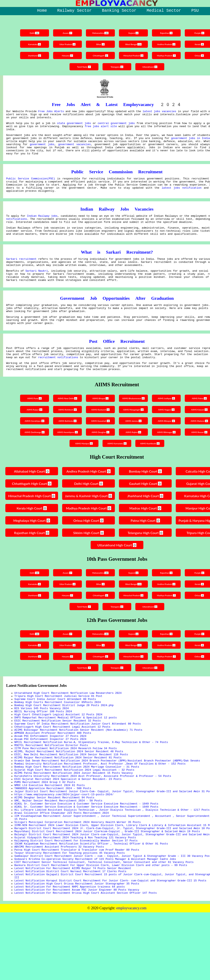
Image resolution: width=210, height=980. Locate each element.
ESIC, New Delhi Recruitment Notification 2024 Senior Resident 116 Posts (71, 794)
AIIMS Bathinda (66, 448)
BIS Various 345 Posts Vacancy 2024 (42, 739)
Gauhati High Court (145, 511)
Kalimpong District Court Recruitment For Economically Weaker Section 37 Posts (76, 898)
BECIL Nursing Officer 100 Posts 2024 (43, 743)
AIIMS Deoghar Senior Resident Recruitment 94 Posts (54, 846)
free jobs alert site (101, 129)
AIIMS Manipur (83, 470)
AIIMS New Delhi (66, 425)
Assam (66, 33)
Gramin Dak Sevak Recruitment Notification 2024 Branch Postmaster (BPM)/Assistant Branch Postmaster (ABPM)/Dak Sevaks (107, 802)
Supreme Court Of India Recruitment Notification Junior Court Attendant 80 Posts (78, 757)
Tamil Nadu (83, 67)
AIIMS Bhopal (100, 425)
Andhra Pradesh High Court (88, 498)
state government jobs (74, 125)
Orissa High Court (88, 548)
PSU (195, 11)
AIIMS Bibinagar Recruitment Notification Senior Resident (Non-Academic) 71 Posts (78, 765)
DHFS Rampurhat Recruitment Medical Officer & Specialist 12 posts (66, 750)
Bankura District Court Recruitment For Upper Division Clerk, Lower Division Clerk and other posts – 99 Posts (101, 927)
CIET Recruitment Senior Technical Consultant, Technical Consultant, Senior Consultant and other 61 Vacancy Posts (104, 923)
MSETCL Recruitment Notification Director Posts (51, 783)
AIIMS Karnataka (117, 470)
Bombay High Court (145, 498)
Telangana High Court (145, 560)
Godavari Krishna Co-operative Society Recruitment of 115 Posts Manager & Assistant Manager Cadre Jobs (95, 920)
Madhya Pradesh (168, 55)
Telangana (117, 67)
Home (42, 11)
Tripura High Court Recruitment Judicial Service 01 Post (58, 724)
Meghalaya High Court (32, 548)
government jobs (42, 150)
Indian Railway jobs (42, 227)
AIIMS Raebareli (100, 437)
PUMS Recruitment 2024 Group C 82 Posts (45, 827)
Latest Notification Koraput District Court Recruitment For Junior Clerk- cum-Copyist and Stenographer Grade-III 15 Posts (110, 946)
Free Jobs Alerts (51, 112)
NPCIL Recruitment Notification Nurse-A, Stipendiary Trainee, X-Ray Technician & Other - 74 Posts (91, 779)
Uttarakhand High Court (117, 572)
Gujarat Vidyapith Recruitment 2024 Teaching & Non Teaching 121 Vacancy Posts (75, 894)
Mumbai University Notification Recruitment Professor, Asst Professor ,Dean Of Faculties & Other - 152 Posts (100, 805)
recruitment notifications (58, 382)
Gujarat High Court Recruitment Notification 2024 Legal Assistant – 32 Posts (74, 813)
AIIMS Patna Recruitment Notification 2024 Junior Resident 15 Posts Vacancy (74, 816)
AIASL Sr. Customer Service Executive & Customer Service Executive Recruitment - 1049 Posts (86, 853)
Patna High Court (145, 548)
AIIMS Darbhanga (32, 459)
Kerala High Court (32, 535)
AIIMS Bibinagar (168, 459)
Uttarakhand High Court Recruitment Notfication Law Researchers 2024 (68, 720)
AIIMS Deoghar (100, 459)
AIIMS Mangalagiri (134, 437)
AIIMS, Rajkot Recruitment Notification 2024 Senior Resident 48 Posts (69, 791)
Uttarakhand (151, 67)
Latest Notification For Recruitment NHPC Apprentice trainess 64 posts (70, 953)
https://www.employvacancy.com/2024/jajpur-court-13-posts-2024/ (64, 842)
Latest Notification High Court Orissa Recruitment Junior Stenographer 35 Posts (77, 949)
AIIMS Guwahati (100, 448)
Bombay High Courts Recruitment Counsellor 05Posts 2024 (58, 732)
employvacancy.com (131, 976)
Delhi (32, 33)
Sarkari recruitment (21, 274)
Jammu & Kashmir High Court (88, 524)
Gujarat (134, 33)
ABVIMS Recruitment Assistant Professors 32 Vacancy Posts (59, 905)
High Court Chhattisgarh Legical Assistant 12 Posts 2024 (58, 746)
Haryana (66, 55)
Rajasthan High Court (32, 560)
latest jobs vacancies (159, 112)
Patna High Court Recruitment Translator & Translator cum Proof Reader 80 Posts (77, 909)
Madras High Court (145, 535)
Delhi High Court (88, 511)
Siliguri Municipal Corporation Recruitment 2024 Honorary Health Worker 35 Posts (78, 875)
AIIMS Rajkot (134, 459)
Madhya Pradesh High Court (88, 535)
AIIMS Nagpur (168, 437)
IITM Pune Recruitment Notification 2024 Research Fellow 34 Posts (66, 787)
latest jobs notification (181, 198)
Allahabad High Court (32, 498)
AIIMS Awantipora (66, 459)
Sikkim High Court (88, 560)
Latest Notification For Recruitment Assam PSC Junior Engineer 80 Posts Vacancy (77, 957)
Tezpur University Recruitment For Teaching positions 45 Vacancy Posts (70, 912)
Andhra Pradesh (168, 44)
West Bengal (134, 44)
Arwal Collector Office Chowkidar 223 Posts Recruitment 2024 (62, 864)
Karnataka (32, 44)
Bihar (100, 44)
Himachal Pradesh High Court (32, 524)
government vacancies (75, 150)
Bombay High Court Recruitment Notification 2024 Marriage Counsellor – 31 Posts (77, 809)
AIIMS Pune (32, 425)
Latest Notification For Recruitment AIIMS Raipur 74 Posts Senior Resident (73, 931)
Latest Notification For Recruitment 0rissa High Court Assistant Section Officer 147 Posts (86, 960)
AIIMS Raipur (32, 437)
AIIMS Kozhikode (151, 470)
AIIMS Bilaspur (168, 448)
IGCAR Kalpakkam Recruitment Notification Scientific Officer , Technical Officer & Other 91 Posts (91, 901)
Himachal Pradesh (134, 55)
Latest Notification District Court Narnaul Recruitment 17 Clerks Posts (70, 934)
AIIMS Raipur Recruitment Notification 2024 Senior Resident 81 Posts (68, 798)
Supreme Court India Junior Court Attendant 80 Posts (55, 728)
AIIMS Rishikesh (66, 437)
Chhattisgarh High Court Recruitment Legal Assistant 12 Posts (62, 761)
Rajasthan (168, 33)
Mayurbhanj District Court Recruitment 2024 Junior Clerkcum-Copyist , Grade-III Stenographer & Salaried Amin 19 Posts (107, 887)
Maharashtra (100, 33)
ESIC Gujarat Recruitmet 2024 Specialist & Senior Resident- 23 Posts (68, 824)
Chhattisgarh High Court (32, 511)
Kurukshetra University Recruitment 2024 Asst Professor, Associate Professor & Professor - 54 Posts (93, 820)
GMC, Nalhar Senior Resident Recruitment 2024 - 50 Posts (58, 850)
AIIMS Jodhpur (168, 425)
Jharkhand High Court (145, 523)
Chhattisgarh (100, 55)
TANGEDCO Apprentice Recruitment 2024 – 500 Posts (53, 835)
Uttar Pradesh (66, 44)
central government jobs (116, 125)
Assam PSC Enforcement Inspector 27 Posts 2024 (50, 772)
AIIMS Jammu (134, 448)
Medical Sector (164, 11)
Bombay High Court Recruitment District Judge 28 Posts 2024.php (64, 735)
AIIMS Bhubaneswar (134, 426)
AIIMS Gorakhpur (32, 448)
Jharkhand (32, 55)
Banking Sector (119, 11)
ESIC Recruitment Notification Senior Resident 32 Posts (58, 754)
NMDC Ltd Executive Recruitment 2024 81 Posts (50, 831)
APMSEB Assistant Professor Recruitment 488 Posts (53, 768)
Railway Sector (74, 11)
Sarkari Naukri (37, 288)
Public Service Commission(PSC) (31, 187)
